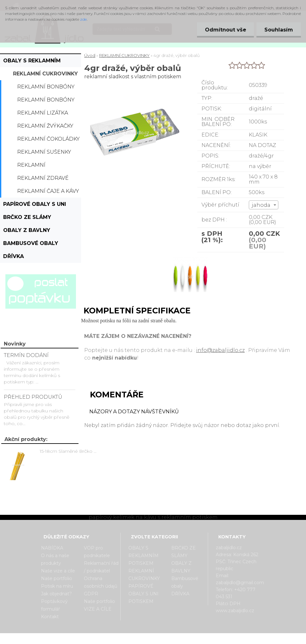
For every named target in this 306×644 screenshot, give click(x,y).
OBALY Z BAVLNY (27, 230)
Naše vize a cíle (58, 571)
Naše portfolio (57, 578)
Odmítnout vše (225, 30)
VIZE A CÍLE (98, 609)
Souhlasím (279, 30)
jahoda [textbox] (261, 205)
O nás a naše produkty (55, 559)
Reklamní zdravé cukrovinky (43, 180)
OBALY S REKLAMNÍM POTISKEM (32, 62)
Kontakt (50, 617)
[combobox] (264, 205)
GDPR (91, 594)
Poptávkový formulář (54, 605)
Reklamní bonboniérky (37, 167)
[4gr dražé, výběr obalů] (190, 258)
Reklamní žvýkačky (45, 126)
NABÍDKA (52, 548)
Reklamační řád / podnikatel (101, 567)
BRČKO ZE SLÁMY (27, 217)
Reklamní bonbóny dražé (46, 101)
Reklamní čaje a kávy (48, 191)
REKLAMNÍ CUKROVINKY (45, 74)
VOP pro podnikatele (97, 552)
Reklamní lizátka (43, 113)
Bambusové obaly (31, 243)
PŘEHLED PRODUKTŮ (33, 397)
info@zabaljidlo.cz (220, 350)
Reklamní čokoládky (48, 139)
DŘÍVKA (14, 256)
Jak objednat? (56, 594)
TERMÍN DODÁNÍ (26, 355)
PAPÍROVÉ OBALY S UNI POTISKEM (35, 206)
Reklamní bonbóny (46, 87)
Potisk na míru (57, 586)
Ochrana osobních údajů (101, 582)
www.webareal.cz (178, 639)
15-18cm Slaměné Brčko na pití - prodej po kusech (69, 451)
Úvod (90, 55)
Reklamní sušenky (44, 152)
